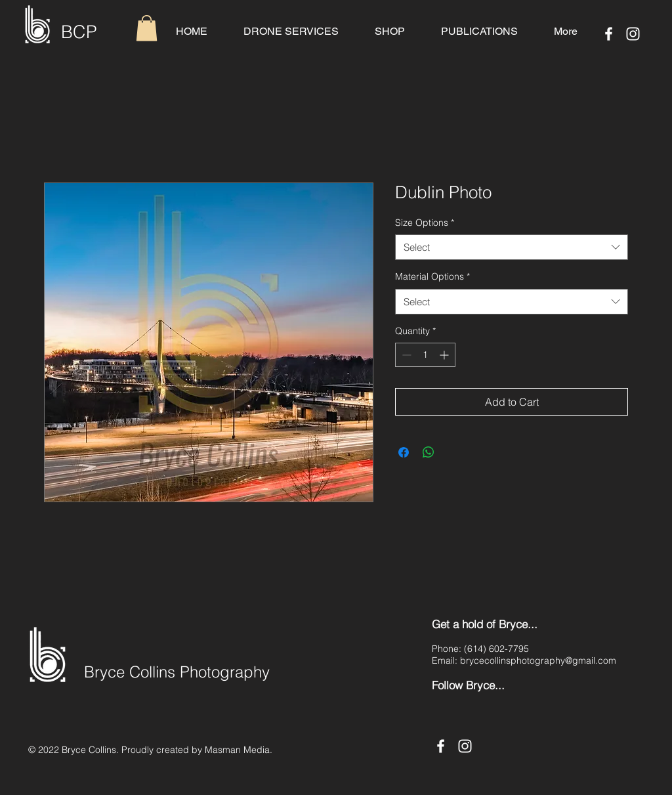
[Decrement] (405, 355)
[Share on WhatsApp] (429, 452)
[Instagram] (633, 34)
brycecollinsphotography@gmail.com (538, 660)
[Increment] (445, 355)
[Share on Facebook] (404, 452)
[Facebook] (609, 34)
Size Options (425, 223)
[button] (147, 28)
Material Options (432, 276)
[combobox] (512, 247)
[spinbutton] (425, 355)
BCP (79, 32)
